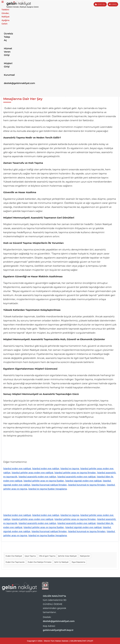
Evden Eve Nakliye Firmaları (40, 562)
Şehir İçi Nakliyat (61, 562)
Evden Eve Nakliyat (14, 556)
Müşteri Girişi (5, 63)
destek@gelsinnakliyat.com (5, 82)
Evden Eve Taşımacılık (15, 562)
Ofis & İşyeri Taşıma (47, 556)
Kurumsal (5, 73)
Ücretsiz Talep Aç (5, 35)
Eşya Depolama (79, 562)
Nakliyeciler (85, 556)
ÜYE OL (100, 4)
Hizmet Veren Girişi (5, 50)
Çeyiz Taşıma (30, 556)
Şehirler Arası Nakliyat (67, 556)
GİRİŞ (113, 4)
